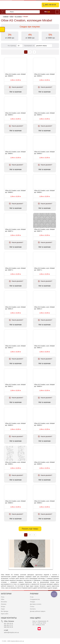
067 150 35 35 (8, 623)
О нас (32, 597)
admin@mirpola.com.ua (11, 632)
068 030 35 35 (8, 627)
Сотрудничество (35, 599)
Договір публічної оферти (38, 611)
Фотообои (4, 602)
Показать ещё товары (30, 529)
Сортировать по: (30, 46)
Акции (3, 609)
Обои (3, 599)
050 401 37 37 (8, 625)
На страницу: (12, 46)
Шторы (3, 607)
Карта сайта (5, 614)
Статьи (32, 607)
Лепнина (4, 604)
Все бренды (5, 611)
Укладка (32, 602)
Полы (3, 597)
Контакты (33, 609)
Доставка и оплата (36, 604)
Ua (49, 12)
